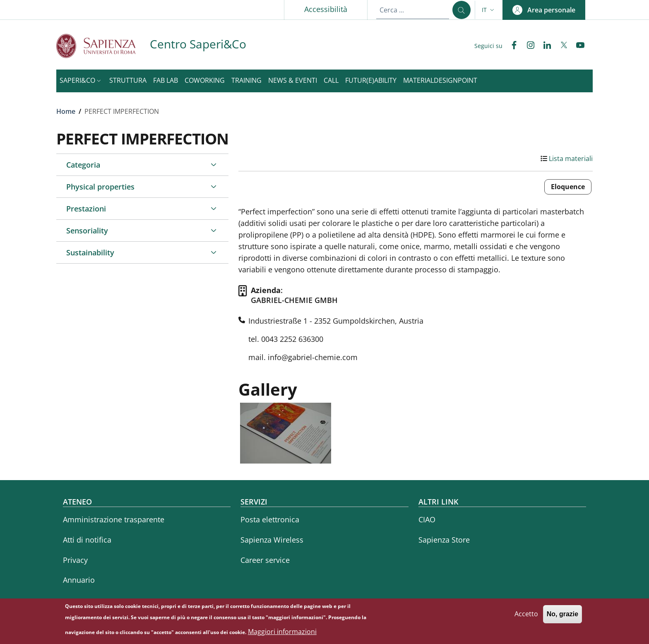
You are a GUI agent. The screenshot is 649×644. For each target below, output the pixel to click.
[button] (489, 10)
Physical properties (100, 187)
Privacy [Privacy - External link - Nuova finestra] (75, 560)
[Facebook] (511, 46)
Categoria (83, 165)
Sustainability (90, 252)
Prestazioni (86, 209)
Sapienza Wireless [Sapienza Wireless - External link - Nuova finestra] (272, 540)
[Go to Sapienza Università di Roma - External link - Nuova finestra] (103, 46)
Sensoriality (87, 231)
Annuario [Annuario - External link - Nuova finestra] (79, 580)
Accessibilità (326, 9)
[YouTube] (577, 46)
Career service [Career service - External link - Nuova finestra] (265, 560)
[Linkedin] (544, 46)
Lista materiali (571, 159)
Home (66, 111)
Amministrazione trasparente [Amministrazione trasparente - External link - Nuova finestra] (114, 519)
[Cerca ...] (462, 10)
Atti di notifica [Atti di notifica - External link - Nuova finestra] (87, 540)
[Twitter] (560, 46)
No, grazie (562, 618)
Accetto (526, 618)
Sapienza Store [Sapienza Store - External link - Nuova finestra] (444, 540)
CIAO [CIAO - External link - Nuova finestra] (427, 519)
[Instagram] (527, 46)
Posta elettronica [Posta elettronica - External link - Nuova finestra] (270, 519)
